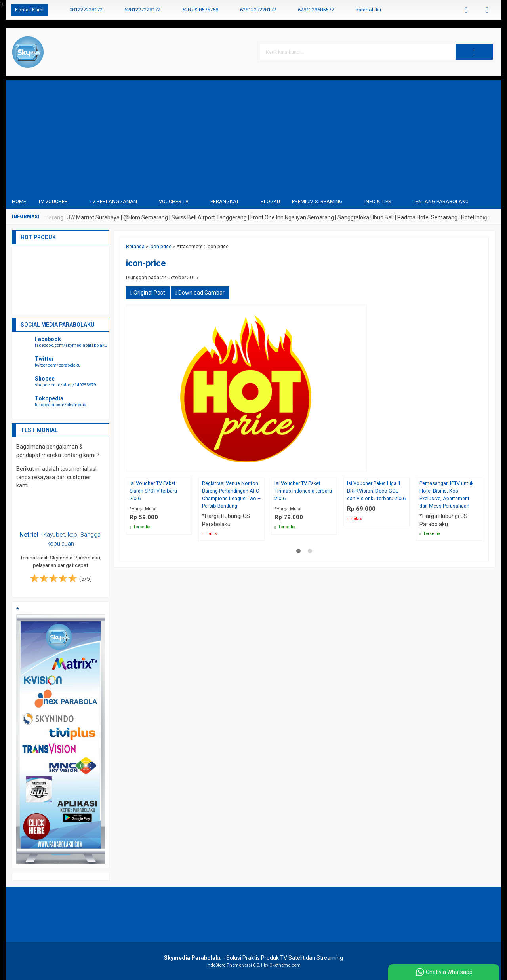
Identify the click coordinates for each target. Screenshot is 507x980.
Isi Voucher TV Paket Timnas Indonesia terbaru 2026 (303, 491)
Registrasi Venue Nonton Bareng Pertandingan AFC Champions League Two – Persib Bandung (231, 495)
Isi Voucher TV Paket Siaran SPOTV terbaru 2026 (153, 491)
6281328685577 (316, 10)
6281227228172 (142, 10)
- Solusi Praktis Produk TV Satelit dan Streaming (253, 958)
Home (19, 201)
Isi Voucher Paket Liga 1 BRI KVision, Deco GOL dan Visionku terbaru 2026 (376, 491)
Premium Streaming (317, 201)
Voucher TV (174, 201)
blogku (270, 201)
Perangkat (225, 201)
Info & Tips (378, 201)
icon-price (160, 246)
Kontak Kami (29, 10)
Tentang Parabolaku (441, 201)
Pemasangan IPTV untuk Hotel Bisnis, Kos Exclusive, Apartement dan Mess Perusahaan (446, 495)
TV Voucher (53, 201)
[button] (474, 52)
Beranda (135, 246)
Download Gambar (200, 293)
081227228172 (86, 10)
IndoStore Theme (224, 965)
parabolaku (368, 10)
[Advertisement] (253, 135)
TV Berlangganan (113, 201)
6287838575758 (200, 10)
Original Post (148, 293)
